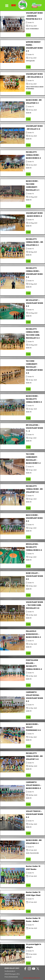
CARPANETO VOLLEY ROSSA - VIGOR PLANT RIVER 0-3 (34, 697)
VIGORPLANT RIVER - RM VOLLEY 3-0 (34, 128)
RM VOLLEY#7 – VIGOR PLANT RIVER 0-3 (34, 303)
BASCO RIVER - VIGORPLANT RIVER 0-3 (34, 518)
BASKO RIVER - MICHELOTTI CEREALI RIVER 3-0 (34, 399)
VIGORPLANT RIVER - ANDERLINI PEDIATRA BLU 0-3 (34, 16)
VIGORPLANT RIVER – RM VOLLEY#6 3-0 (34, 76)
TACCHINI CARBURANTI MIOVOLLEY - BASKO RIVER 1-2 (33, 459)
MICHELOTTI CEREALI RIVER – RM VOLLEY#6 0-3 (34, 242)
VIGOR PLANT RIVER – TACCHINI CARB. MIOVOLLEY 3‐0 (34, 605)
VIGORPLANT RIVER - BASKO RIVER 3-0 (34, 215)
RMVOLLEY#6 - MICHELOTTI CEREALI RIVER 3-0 (34, 547)
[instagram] (29, 969)
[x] (38, 969)
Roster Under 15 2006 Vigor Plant (33, 894)
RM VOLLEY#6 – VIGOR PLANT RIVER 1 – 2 (34, 428)
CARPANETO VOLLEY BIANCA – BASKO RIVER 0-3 (34, 785)
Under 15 (31, 23)
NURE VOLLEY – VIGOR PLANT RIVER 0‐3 (34, 576)
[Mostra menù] (7, 6)
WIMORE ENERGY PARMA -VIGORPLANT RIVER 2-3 (34, 47)
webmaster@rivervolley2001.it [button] (32, 978)
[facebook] (25, 969)
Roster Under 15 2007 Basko (33, 868)
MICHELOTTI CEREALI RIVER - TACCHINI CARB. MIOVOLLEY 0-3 (33, 334)
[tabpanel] (14, 6)
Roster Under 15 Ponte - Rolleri (33, 920)
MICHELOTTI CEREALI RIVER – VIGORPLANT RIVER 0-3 (34, 273)
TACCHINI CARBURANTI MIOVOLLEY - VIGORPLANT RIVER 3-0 (34, 367)
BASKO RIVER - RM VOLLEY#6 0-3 (34, 842)
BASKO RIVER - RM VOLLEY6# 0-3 (34, 102)
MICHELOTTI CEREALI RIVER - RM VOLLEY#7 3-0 (34, 489)
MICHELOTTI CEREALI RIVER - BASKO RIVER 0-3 (33, 155)
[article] (22, 24)
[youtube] (34, 969)
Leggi (28, 35)
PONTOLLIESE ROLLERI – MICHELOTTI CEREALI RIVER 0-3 (34, 665)
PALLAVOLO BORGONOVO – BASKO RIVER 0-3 (33, 634)
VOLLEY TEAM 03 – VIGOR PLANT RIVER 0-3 (34, 814)
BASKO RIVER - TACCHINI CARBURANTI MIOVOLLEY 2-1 (33, 186)
